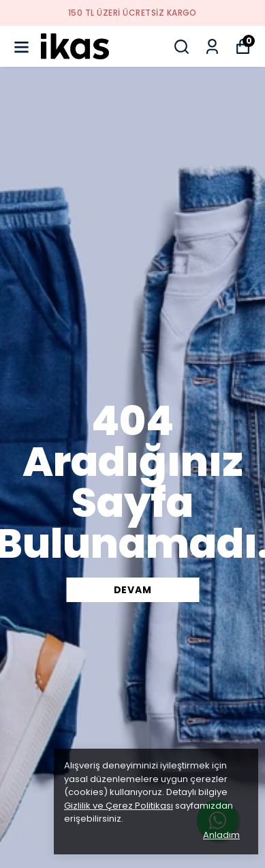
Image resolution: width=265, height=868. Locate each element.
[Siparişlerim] (212, 47)
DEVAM (133, 590)
